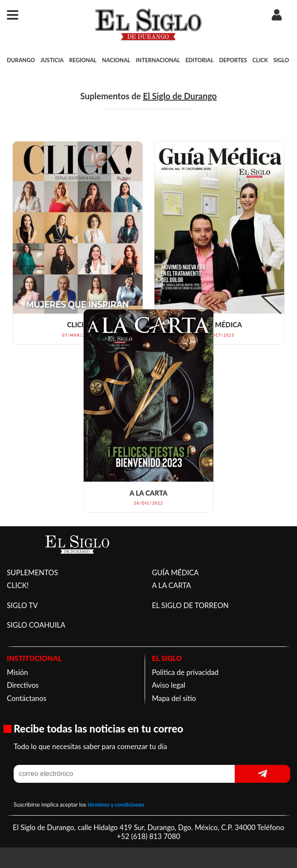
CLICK (260, 60)
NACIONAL (116, 60)
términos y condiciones (116, 805)
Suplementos (105, 96)
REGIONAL (83, 60)
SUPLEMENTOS (32, 572)
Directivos (23, 685)
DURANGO (21, 60)
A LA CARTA (172, 585)
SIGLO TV (22, 605)
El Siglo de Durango (180, 96)
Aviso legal (169, 685)
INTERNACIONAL (158, 60)
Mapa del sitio (174, 698)
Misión (17, 672)
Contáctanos (27, 698)
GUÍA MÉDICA (175, 572)
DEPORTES (233, 60)
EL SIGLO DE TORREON (190, 605)
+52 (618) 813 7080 (148, 836)
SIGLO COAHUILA (36, 625)
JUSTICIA (52, 60)
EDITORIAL (199, 60)
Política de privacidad (185, 672)
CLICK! (18, 585)
